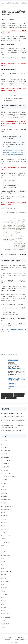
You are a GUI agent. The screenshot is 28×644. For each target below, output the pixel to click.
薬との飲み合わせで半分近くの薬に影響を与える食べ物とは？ (14, 421)
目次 (12, 96)
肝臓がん (16, 396)
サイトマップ (21, 638)
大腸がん (22, 394)
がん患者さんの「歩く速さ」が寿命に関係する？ (13, 417)
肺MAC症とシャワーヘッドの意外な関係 (11, 431)
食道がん (14, 398)
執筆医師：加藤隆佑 (13, 360)
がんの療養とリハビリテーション (12, 355)
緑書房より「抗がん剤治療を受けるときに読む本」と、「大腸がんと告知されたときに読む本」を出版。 (17, 380)
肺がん (21, 396)
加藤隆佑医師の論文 (12, 384)
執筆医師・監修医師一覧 (21, 640)
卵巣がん (16, 394)
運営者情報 (7, 640)
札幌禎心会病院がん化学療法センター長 (17, 369)
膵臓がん (8, 398)
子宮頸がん (10, 396)
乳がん (11, 394)
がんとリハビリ (5, 394)
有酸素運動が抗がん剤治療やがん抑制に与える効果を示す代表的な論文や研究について (14, 426)
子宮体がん (4, 396)
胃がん (3, 398)
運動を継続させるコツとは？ (12, 100)
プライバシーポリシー (7, 638)
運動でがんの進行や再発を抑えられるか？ (15, 98)
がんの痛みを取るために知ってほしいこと (12, 414)
